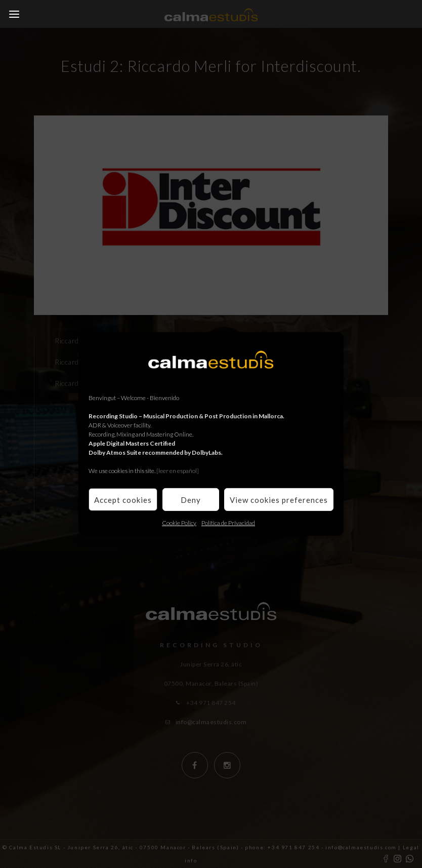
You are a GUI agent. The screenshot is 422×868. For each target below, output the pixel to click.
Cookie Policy (179, 523)
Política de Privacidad (228, 523)
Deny (191, 499)
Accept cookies (123, 499)
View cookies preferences (279, 499)
